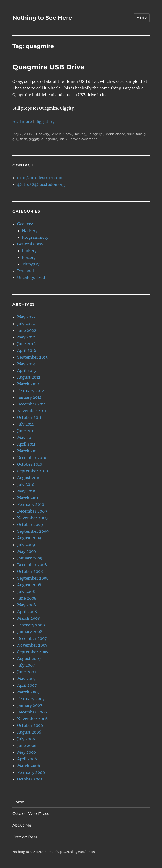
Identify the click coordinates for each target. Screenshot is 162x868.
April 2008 (27, 612)
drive (131, 134)
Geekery (43, 134)
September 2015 (33, 357)
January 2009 (30, 558)
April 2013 (27, 370)
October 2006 (30, 725)
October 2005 (30, 779)
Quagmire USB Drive (49, 67)
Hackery (80, 134)
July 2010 (26, 484)
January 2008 (30, 632)
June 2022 (27, 330)
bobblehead (116, 134)
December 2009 (32, 511)
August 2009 (29, 538)
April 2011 (26, 444)
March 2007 (28, 692)
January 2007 (30, 705)
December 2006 (32, 712)
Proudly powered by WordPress (71, 852)
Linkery (29, 251)
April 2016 (27, 350)
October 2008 (30, 571)
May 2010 (26, 491)
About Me (22, 825)
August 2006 (29, 732)
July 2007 (26, 665)
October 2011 (29, 417)
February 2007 (31, 699)
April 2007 (27, 685)
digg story (45, 122)
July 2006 (26, 739)
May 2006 (27, 752)
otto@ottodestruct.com (40, 178)
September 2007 (33, 652)
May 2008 (27, 605)
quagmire (49, 139)
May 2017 (26, 337)
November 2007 (32, 645)
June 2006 (27, 746)
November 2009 (33, 518)
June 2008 (27, 598)
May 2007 (26, 679)
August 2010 (29, 478)
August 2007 (29, 658)
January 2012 (29, 397)
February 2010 (31, 504)
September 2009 (33, 531)
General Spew (61, 134)
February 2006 (31, 772)
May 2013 (26, 364)
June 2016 (27, 344)
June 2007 (27, 672)
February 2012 (31, 391)
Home (18, 802)
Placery (29, 257)
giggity (34, 139)
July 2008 (26, 592)
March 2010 (28, 498)
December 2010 (32, 458)
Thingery (95, 134)
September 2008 (33, 578)
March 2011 (28, 451)
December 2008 (32, 565)
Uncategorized (31, 277)
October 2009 (30, 525)
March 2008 (29, 618)
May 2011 (26, 437)
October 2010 (30, 464)
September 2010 (33, 471)
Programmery (35, 237)
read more (22, 122)
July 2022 (26, 324)
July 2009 (26, 545)
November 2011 (32, 411)
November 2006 (33, 719)
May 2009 (27, 551)
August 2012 (29, 377)
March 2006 (29, 766)
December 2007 (32, 638)
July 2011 (25, 424)
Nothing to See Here (42, 18)
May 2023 (26, 317)
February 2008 (31, 625)
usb (61, 139)
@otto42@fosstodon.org (41, 184)
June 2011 (26, 431)
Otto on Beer (25, 837)
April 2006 (27, 759)
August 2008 (29, 585)
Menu (142, 17)
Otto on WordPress (31, 814)
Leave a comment (83, 139)
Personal (25, 271)
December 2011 (31, 404)
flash (24, 139)
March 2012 (28, 384)
